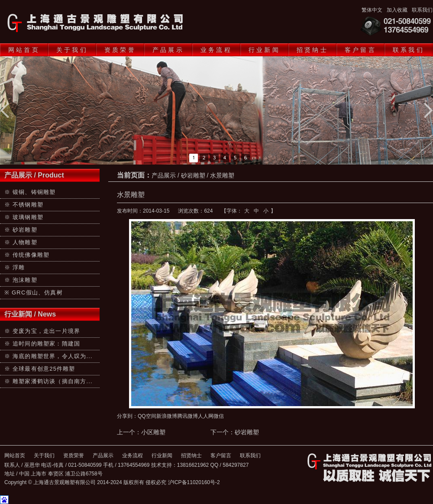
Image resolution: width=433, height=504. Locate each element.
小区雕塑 (153, 432)
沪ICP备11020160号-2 (194, 482)
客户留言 (360, 50)
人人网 (206, 416)
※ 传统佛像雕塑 (27, 255)
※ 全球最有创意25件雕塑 (40, 369)
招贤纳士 (312, 50)
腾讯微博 (187, 416)
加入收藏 (397, 10)
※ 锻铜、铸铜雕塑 (30, 192)
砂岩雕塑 (193, 175)
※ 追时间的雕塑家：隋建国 (42, 344)
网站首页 (24, 50)
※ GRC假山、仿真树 (34, 292)
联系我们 (422, 10)
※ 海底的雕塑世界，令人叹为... (48, 356)
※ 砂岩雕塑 (21, 230)
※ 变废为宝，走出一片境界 (42, 331)
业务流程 (216, 50)
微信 (219, 416)
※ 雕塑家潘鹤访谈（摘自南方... (48, 381)
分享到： (127, 416)
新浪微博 (167, 416)
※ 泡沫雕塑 (21, 280)
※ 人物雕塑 (21, 242)
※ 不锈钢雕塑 (24, 205)
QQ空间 (147, 416)
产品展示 (168, 50)
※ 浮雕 (15, 267)
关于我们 (72, 50)
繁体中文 (372, 10)
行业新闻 (264, 50)
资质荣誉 (120, 50)
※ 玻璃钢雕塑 (24, 217)
